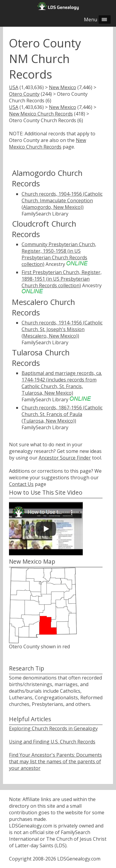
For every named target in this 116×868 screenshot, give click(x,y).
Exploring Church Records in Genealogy (53, 728)
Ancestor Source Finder (65, 458)
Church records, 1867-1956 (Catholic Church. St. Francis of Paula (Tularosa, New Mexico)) (62, 414)
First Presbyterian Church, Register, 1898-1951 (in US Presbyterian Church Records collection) (62, 279)
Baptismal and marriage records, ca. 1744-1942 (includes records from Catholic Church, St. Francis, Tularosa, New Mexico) (62, 383)
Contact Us (21, 484)
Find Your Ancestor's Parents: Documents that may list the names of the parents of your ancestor (55, 761)
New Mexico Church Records (41, 114)
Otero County (24, 94)
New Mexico (62, 87)
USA (14, 87)
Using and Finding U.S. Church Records (52, 742)
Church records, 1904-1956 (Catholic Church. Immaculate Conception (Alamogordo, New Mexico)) (62, 200)
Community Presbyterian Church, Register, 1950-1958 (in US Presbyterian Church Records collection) (59, 254)
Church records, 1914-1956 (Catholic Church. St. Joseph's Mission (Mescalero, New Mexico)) (62, 329)
